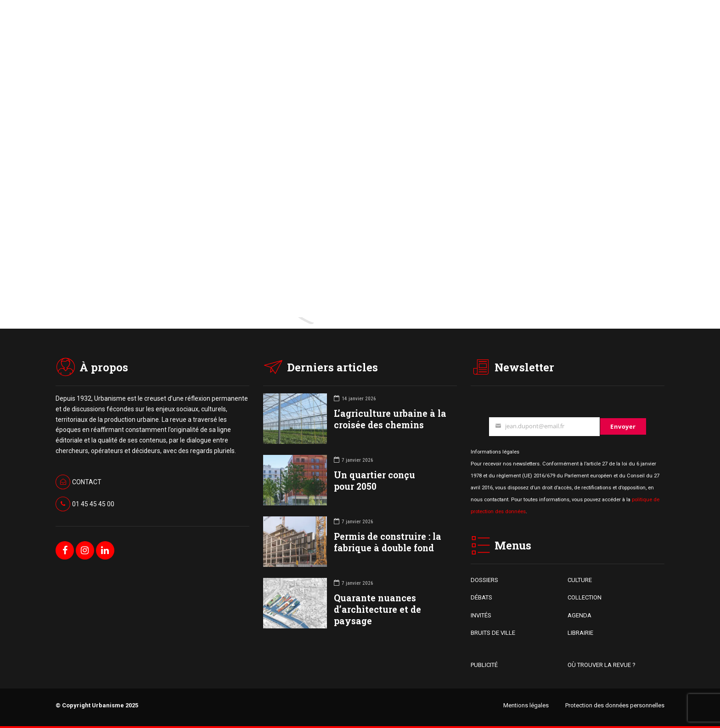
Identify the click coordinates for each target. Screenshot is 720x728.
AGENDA (579, 615)
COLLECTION (585, 597)
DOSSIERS (484, 580)
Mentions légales (526, 705)
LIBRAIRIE (580, 633)
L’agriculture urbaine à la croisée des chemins (390, 419)
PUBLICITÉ (484, 665)
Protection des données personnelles (615, 705)
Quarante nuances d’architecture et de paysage (377, 609)
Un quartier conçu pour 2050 (374, 481)
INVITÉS (481, 615)
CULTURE (580, 580)
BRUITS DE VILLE (493, 633)
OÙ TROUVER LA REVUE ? (602, 665)
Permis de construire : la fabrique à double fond (388, 542)
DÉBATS (481, 597)
